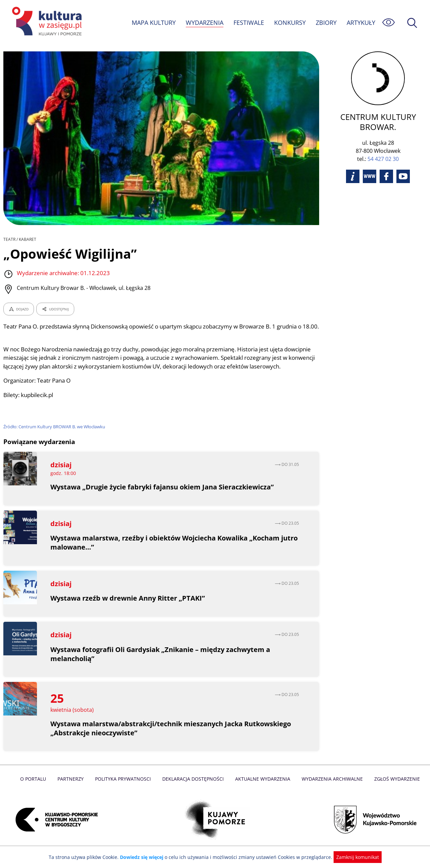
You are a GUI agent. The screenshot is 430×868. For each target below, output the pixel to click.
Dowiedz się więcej (144, 857)
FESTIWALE (249, 23)
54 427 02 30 (383, 159)
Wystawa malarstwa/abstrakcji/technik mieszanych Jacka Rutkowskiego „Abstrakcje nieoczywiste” (171, 737)
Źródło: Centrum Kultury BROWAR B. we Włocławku (55, 435)
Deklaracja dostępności (193, 788)
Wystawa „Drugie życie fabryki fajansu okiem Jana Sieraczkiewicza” (163, 495)
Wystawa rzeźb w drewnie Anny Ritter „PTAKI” (128, 607)
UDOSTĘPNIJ (55, 309)
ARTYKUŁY (361, 23)
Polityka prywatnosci (124, 788)
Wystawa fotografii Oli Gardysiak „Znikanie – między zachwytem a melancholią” (161, 662)
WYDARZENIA (204, 23)
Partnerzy (73, 788)
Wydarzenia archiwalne (330, 788)
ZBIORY (326, 23)
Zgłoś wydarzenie (394, 788)
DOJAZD (19, 309)
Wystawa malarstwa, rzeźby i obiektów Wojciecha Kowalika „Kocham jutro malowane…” (166, 551)
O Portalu (36, 788)
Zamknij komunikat (354, 857)
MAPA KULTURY (153, 23)
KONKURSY (290, 23)
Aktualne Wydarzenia (262, 788)
